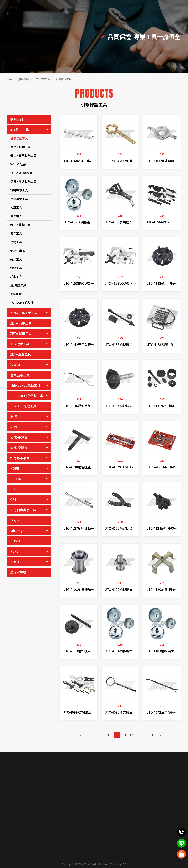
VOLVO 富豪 (18, 164)
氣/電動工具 (18, 285)
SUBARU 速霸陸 (21, 173)
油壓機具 (16, 216)
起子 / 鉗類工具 (20, 225)
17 (146, 735)
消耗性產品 (18, 251)
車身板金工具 (19, 199)
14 (124, 735)
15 (131, 735)
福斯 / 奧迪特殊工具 (23, 181)
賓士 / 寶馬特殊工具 (23, 156)
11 (102, 735)
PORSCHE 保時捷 (22, 302)
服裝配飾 (16, 294)
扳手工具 (16, 233)
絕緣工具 (16, 268)
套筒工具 (16, 242)
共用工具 (16, 259)
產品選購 (23, 79)
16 (139, 735)
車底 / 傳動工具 (20, 147)
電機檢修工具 (19, 190)
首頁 (10, 79)
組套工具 (16, 277)
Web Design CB (118, 864)
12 (109, 735)
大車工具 (16, 207)
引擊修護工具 (19, 138)
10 (95, 735)
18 (153, 735)
